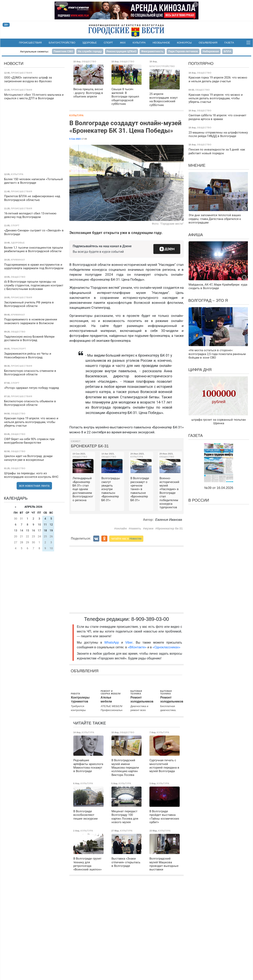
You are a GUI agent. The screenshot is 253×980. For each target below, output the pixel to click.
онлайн (121, 528)
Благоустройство (62, 43)
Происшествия (30, 43)
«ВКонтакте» (137, 647)
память (136, 528)
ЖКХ (123, 43)
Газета (229, 43)
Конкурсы (184, 43)
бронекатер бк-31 (170, 528)
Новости (14, 63)
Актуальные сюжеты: (34, 52)
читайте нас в (126, 539)
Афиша (196, 235)
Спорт (108, 43)
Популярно (201, 63)
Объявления (208, 43)
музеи (149, 528)
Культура (139, 43)
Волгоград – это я (208, 300)
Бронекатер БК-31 (90, 446)
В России (199, 500)
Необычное (161, 43)
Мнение (197, 165)
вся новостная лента (34, 486)
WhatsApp (113, 642)
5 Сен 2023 (75, 139)
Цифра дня (200, 370)
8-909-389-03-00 (150, 619)
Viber (129, 642)
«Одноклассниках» (166, 647)
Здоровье (90, 43)
